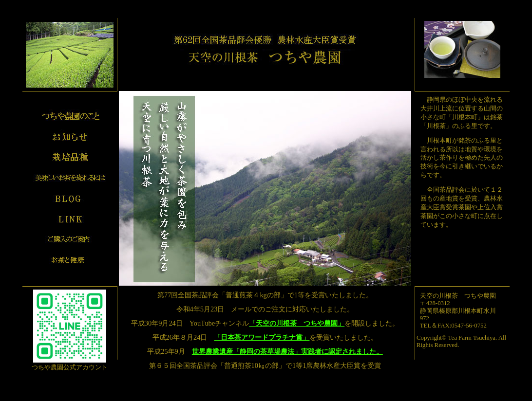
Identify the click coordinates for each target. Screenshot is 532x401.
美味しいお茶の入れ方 (70, 178)
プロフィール (70, 116)
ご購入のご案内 (70, 239)
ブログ (70, 198)
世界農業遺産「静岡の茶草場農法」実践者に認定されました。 (287, 351)
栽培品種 (70, 157)
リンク (70, 219)
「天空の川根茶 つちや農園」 (297, 323)
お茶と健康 (70, 259)
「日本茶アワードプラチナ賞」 (262, 337)
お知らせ (70, 137)
